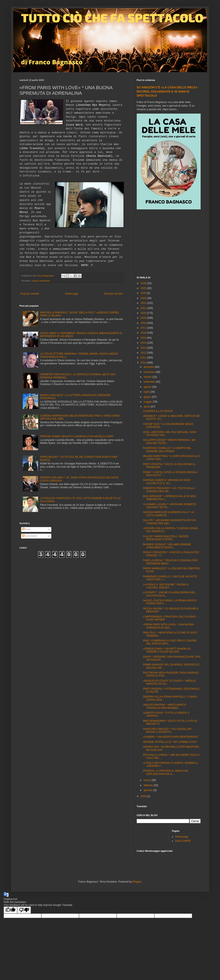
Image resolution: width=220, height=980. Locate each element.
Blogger (137, 882)
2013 (144, 348)
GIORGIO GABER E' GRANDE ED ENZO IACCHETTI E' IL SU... (167, 482)
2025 (144, 288)
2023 (144, 298)
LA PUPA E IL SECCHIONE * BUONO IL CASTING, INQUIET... (166, 586)
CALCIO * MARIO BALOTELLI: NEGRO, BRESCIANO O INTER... (166, 538)
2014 (144, 343)
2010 (144, 363)
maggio (148, 402)
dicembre (149, 367)
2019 (144, 318)
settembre (150, 382)
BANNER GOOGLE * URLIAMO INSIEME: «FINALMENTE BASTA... (167, 546)
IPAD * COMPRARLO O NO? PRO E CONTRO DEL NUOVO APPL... (170, 642)
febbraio (149, 785)
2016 (144, 333)
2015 (144, 338)
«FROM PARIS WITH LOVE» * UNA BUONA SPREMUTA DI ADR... (168, 626)
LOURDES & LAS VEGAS (158, 411)
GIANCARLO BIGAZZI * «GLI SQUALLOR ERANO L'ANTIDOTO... (167, 730)
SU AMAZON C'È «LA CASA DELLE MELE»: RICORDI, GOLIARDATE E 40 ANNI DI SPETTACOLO (168, 91)
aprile (147, 407)
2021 (144, 308)
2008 (144, 796)
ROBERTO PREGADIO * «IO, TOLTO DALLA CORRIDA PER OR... (169, 490)
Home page (72, 294)
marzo (147, 780)
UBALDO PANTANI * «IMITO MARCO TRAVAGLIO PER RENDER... (164, 706)
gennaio (148, 790)
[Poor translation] (24, 910)
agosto (148, 387)
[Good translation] (10, 910)
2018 (144, 323)
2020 (144, 313)
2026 (144, 283)
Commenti (29, 536)
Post (26, 529)
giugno (148, 397)
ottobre (148, 377)
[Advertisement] (169, 243)
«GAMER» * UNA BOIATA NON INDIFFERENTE (170, 737)
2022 (144, 303)
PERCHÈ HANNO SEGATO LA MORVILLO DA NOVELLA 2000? (77, 436)
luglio (147, 392)
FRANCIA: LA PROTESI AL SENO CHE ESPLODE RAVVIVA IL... (165, 772)
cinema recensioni (41, 281)
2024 (144, 293)
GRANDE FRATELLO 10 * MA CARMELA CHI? (170, 742)
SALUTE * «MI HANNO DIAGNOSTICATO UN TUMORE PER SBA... (169, 522)
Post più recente (30, 294)
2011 (144, 358)
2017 (144, 328)
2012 (144, 353)
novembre (150, 372)
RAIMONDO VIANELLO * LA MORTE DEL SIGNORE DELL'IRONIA (167, 450)
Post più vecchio (113, 294)
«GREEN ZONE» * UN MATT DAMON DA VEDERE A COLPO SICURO (167, 650)
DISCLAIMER (183, 841)
